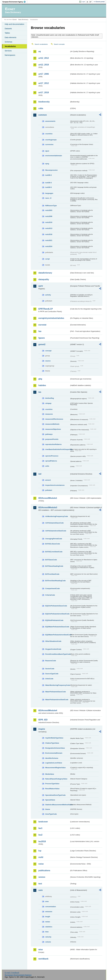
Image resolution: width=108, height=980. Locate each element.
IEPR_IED (43, 720)
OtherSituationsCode (53, 641)
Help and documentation (14, 24)
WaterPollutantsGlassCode (56, 692)
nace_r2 (48, 198)
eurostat (42, 325)
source (48, 361)
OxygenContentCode (53, 649)
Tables (7, 33)
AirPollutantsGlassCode (54, 523)
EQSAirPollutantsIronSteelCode (57, 614)
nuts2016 (49, 234)
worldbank (43, 959)
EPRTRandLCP (46, 309)
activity (48, 295)
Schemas (8, 42)
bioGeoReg (49, 398)
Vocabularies (10, 46)
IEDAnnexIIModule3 (48, 507)
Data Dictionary (23, 20)
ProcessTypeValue (52, 784)
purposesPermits (52, 439)
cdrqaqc (48, 403)
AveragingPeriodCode (54, 539)
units (47, 466)
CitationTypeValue (52, 743)
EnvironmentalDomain (54, 753)
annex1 (48, 480)
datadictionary (45, 273)
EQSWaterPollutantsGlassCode (57, 627)
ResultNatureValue (52, 789)
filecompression (51, 170)
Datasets (8, 29)
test (40, 884)
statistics (49, 927)
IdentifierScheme (52, 758)
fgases (42, 338)
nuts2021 (49, 240)
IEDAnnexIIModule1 (48, 498)
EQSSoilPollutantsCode (54, 620)
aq (40, 51)
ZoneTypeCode (51, 814)
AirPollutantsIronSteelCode (56, 531)
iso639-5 (48, 187)
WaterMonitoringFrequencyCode (58, 685)
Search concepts (59, 44)
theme (48, 809)
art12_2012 (44, 58)
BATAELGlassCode (53, 544)
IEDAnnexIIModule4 (48, 710)
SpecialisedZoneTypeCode (55, 795)
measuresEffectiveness (54, 419)
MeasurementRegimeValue (55, 768)
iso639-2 (48, 175)
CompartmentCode (52, 588)
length (48, 917)
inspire (42, 729)
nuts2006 (49, 216)
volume (48, 942)
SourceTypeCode (52, 674)
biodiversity (44, 102)
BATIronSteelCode (52, 574)
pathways (49, 434)
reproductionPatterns (53, 444)
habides (42, 385)
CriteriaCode (50, 595)
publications (44, 870)
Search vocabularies (41, 44)
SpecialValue (50, 800)
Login (83, 2)
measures (49, 414)
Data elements (10, 37)
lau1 (40, 828)
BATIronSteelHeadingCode (55, 581)
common (43, 115)
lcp (40, 851)
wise (41, 950)
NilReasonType (51, 206)
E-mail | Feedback (12, 973)
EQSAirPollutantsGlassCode (56, 606)
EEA (15, 2)
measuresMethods (52, 424)
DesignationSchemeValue (55, 748)
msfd (41, 857)
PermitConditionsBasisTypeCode (58, 654)
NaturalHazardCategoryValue (56, 779)
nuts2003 (49, 210)
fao (40, 331)
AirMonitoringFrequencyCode (57, 516)
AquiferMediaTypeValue (54, 738)
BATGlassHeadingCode (54, 566)
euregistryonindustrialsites (51, 318)
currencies (49, 144)
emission (49, 912)
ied (40, 474)
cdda (41, 108)
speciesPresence (52, 456)
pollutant (49, 490)
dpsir (47, 151)
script (47, 259)
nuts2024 (49, 246)
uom (40, 890)
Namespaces (10, 55)
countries (49, 134)
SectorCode (50, 669)
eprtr (41, 286)
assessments (50, 121)
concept (48, 351)
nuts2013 (49, 228)
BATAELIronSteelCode (54, 552)
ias (40, 392)
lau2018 (42, 841)
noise (41, 864)
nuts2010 (49, 222)
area (47, 901)
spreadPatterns (51, 461)
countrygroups (51, 140)
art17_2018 (44, 92)
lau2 (40, 835)
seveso (42, 877)
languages (49, 193)
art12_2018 (44, 65)
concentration (51, 907)
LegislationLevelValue (54, 763)
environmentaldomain (54, 156)
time (47, 932)
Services (8, 51)
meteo (48, 922)
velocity (48, 937)
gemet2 (42, 344)
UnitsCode (49, 679)
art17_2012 (44, 83)
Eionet (15, 20)
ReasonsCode (51, 661)
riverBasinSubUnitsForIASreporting (58, 449)
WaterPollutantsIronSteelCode (57, 700)
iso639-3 (48, 183)
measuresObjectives (53, 429)
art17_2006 (44, 74)
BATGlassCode (51, 560)
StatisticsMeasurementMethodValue (58, 805)
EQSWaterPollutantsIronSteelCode (58, 635)
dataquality (44, 279)
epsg (47, 164)
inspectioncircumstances (55, 485)
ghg (40, 379)
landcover (43, 822)
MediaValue (50, 774)
